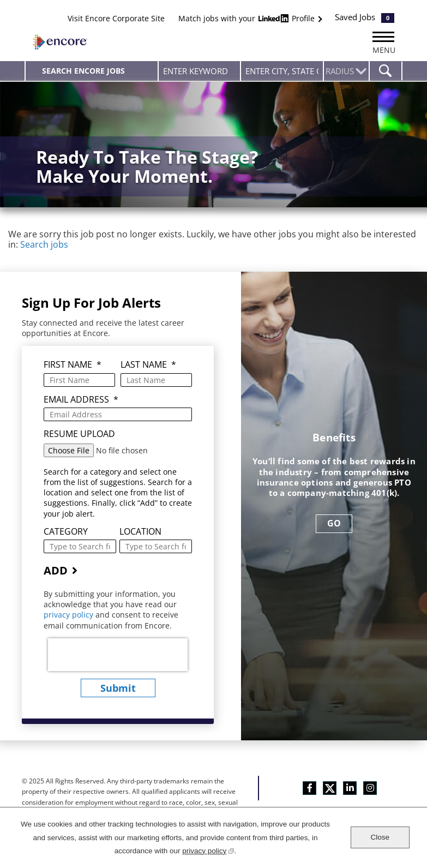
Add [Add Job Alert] (56, 570)
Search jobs (44, 244)
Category (66, 532)
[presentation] (118, 655)
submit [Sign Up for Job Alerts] (118, 688)
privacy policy (70, 615)
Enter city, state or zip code (246, 66)
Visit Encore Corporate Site (116, 18)
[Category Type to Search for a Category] (80, 546)
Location (140, 532)
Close (380, 837)
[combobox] (282, 71)
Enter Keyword (163, 66)
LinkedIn (350, 788)
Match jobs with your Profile (248, 18)
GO (334, 523)
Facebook (309, 788)
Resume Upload (79, 434)
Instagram (370, 788)
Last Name (148, 365)
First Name (73, 365)
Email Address (81, 400)
